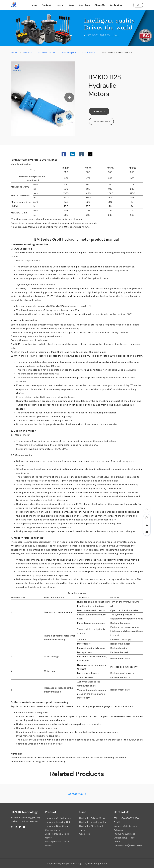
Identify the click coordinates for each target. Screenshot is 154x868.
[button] (16, 97)
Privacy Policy (99, 863)
